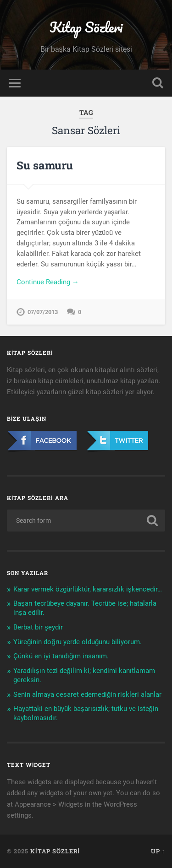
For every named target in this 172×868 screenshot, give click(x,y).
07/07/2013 (43, 312)
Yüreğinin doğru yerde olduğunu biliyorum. (78, 642)
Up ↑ (158, 851)
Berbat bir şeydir (38, 627)
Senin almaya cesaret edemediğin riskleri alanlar (87, 694)
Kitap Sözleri (86, 27)
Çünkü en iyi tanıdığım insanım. (61, 656)
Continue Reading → (48, 282)
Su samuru (45, 165)
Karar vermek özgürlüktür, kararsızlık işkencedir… (88, 589)
